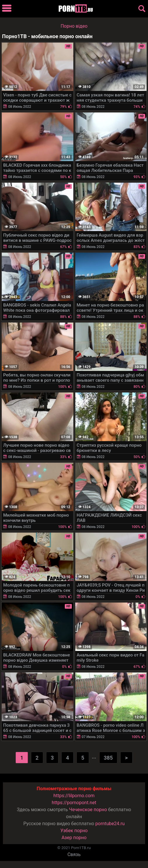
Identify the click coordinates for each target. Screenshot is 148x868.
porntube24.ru (110, 824)
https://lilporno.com (74, 796)
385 (108, 758)
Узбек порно (74, 831)
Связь (74, 854)
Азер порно (74, 838)
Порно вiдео (74, 26)
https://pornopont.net (74, 803)
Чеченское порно (88, 810)
